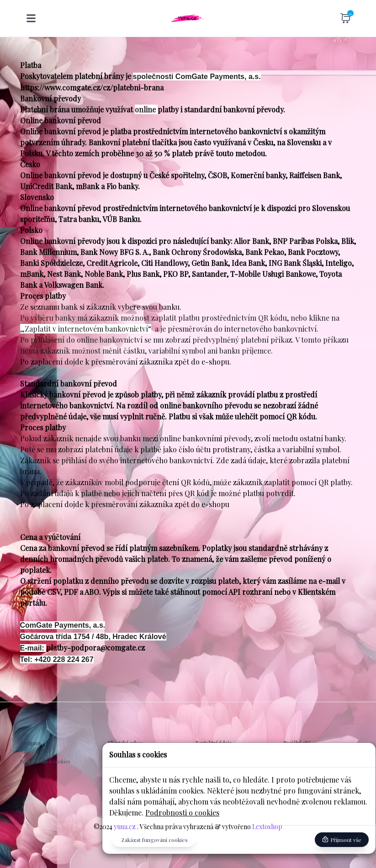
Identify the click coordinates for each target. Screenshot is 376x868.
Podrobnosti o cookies (182, 812)
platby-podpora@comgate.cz (95, 648)
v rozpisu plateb (212, 581)
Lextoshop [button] (267, 827)
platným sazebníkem (164, 548)
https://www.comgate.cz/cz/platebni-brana (92, 87)
